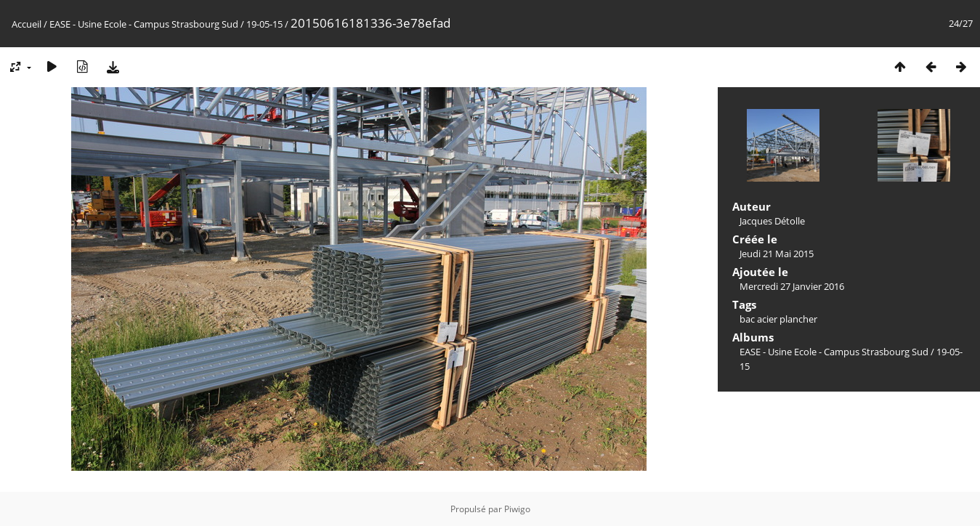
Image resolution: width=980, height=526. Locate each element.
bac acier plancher (778, 319)
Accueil (27, 24)
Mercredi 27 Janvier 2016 (792, 286)
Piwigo (517, 509)
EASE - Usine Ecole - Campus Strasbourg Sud (144, 24)
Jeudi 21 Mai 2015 (777, 254)
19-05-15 (264, 24)
